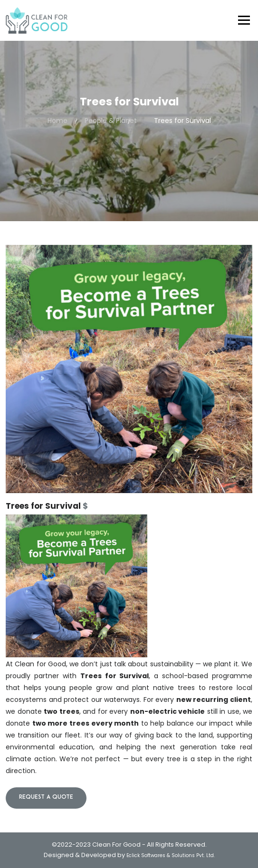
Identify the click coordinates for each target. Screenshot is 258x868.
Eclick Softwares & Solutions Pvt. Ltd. (171, 855)
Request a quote (46, 797)
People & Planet (111, 121)
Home (57, 121)
